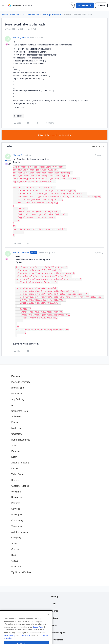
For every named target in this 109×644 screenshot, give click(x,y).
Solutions (16, 416)
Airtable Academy (20, 463)
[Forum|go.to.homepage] (20, 5)
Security (54, 596)
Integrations (18, 388)
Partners (16, 503)
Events (15, 468)
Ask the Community (32, 14)
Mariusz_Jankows (21, 38)
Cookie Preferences (55, 640)
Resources (17, 497)
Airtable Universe (20, 532)
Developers (17, 515)
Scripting (18, 116)
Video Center (18, 474)
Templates (17, 526)
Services (16, 509)
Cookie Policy (38, 635)
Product (15, 422)
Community (15, 14)
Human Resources (21, 440)
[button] (3, 6)
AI (12, 405)
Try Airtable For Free (21, 572)
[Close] (49, 622)
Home (5, 14)
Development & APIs (52, 14)
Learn (14, 457)
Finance (15, 451)
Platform (16, 376)
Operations (17, 434)
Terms (54, 625)
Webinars (16, 492)
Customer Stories (20, 486)
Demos (15, 480)
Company (16, 538)
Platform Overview (21, 382)
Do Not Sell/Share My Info (55, 632)
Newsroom (17, 567)
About (14, 543)
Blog (14, 555)
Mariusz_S (18, 155)
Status (15, 561)
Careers (15, 549)
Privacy (55, 618)
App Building (18, 399)
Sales (14, 445)
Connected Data (20, 411)
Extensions (17, 394)
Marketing (16, 428)
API (54, 604)
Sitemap (55, 611)
